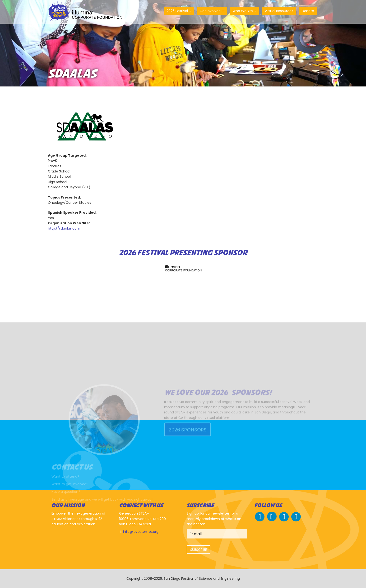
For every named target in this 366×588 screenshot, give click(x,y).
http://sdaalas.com (64, 228)
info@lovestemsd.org (141, 532)
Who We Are (244, 11)
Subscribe (199, 550)
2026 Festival (179, 11)
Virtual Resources (279, 11)
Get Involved (212, 11)
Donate (308, 11)
